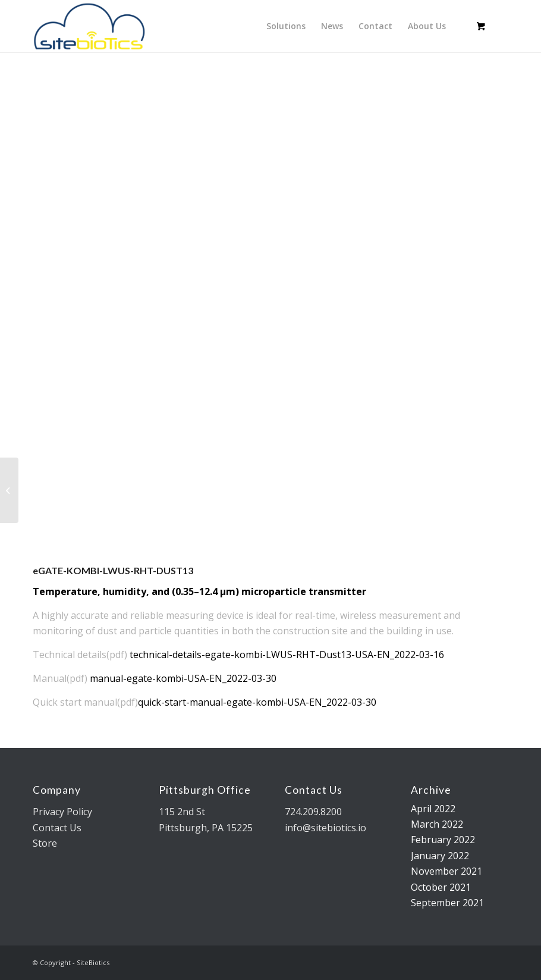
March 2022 (437, 824)
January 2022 (440, 856)
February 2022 (443, 840)
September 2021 (447, 903)
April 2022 (433, 809)
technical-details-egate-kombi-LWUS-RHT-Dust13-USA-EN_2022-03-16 (287, 655)
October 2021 (441, 887)
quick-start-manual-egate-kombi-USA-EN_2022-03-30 (257, 702)
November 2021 (446, 871)
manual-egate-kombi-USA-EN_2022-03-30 (183, 678)
